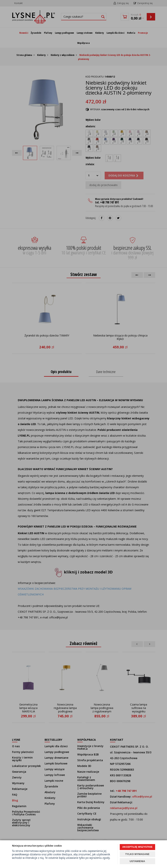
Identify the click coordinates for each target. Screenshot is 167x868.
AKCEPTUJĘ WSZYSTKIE (137, 847)
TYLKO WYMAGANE (137, 854)
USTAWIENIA (137, 861)
